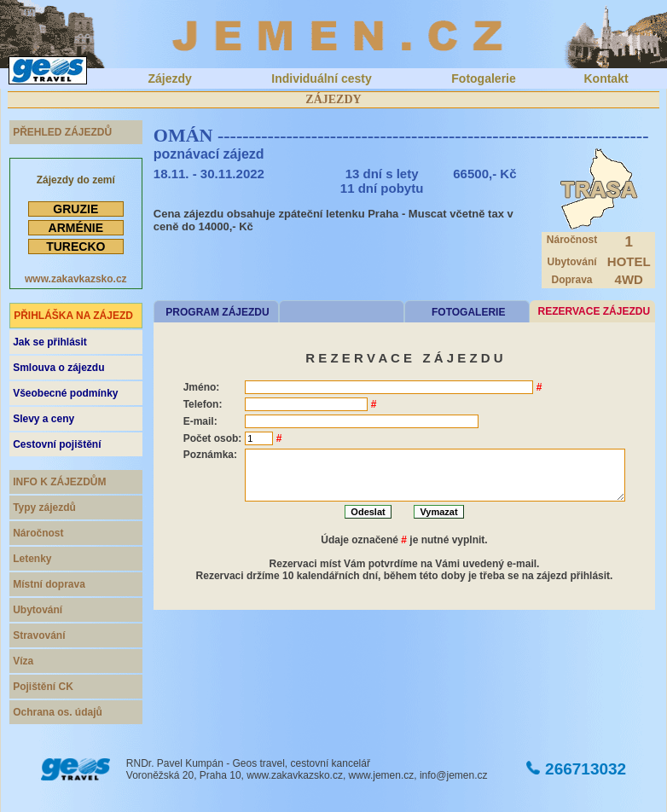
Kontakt (606, 78)
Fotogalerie (483, 78)
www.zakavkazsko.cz (76, 279)
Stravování (39, 635)
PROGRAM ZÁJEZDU (217, 312)
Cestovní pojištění (57, 444)
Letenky (32, 559)
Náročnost (38, 533)
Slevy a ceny (43, 419)
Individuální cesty (321, 78)
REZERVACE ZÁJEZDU (594, 311)
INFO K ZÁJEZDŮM (59, 482)
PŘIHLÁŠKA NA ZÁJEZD (73, 316)
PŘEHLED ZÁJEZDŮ (62, 132)
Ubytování (38, 610)
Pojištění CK (43, 687)
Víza (23, 661)
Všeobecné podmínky (65, 393)
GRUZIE (75, 209)
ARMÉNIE (76, 228)
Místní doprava (49, 584)
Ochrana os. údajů (58, 712)
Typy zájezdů (44, 507)
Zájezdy (169, 78)
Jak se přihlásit (50, 342)
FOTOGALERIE (468, 312)
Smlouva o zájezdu (58, 368)
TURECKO (75, 246)
